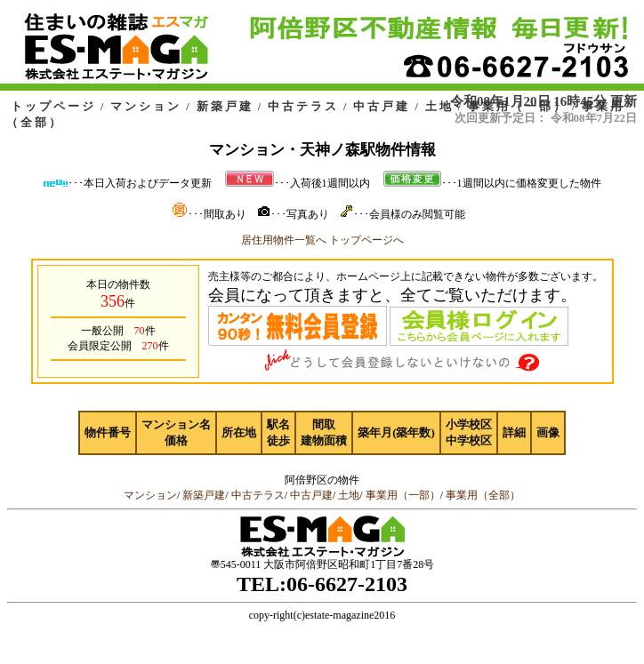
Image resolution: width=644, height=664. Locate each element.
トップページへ (366, 240)
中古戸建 (382, 106)
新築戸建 (225, 106)
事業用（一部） (518, 106)
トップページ (53, 106)
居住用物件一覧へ (284, 240)
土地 (439, 106)
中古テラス (303, 106)
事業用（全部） (483, 495)
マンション (146, 106)
